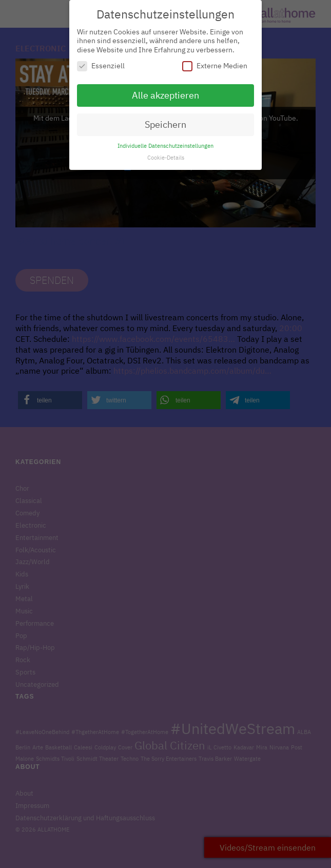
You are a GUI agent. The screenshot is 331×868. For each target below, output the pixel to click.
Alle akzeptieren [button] (165, 91)
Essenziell (101, 61)
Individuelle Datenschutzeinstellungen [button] (165, 141)
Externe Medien (215, 61)
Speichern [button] (165, 119)
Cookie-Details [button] (166, 152)
